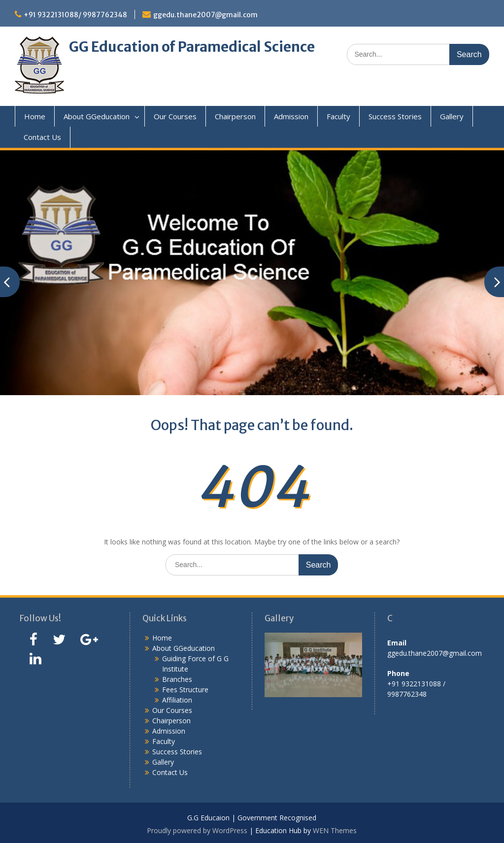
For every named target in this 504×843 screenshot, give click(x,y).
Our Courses (175, 116)
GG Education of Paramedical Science (192, 47)
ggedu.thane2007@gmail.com (205, 15)
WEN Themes (335, 830)
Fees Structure (185, 690)
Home (35, 116)
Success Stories (395, 116)
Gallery (452, 116)
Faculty (338, 116)
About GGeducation (97, 116)
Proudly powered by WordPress (197, 830)
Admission (291, 116)
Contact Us (42, 137)
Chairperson (235, 116)
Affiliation (177, 700)
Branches (177, 679)
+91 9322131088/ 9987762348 (75, 15)
